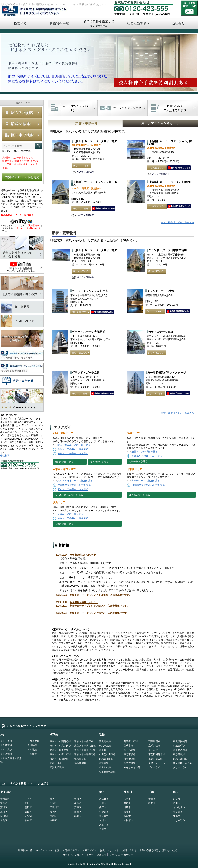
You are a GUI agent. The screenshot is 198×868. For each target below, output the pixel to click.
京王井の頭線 (180, 750)
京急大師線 (130, 763)
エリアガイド (90, 850)
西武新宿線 (154, 741)
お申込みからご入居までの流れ (173, 108)
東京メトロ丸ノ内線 (60, 746)
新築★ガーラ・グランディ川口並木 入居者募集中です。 (101, 595)
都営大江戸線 (57, 767)
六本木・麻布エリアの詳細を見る (75, 481)
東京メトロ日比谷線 (85, 746)
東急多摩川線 (180, 759)
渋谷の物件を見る (99, 462)
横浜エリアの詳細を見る (70, 514)
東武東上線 (105, 746)
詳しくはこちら (81, 166)
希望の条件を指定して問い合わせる (99, 23)
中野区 (53, 816)
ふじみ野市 (179, 820)
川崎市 (127, 807)
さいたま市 (179, 807)
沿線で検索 (22, 124)
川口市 (177, 799)
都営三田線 (56, 763)
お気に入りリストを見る (22, 177)
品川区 (4, 812)
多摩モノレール (157, 763)
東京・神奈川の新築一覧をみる (177, 222)
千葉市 (152, 799)
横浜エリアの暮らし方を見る (73, 518)
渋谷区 (53, 812)
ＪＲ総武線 (6, 754)
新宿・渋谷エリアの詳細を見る (74, 445)
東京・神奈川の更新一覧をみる (177, 413)
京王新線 (153, 750)
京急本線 (104, 763)
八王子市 (104, 825)
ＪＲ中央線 (6, 750)
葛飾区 (78, 803)
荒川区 (4, 807)
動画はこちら (179, 168)
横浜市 (127, 799)
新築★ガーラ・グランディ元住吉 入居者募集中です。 (99, 613)
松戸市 (152, 803)
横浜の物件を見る (64, 524)
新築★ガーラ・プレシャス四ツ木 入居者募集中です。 (99, 606)
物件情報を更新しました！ (84, 602)
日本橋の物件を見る (139, 495)
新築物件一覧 (59, 23)
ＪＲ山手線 (6, 741)
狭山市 (177, 816)
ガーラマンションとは (47, 850)
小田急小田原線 (107, 754)
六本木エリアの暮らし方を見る (74, 485)
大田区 (28, 812)
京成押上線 (154, 746)
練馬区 (53, 820)
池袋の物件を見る (138, 461)
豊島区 (4, 820)
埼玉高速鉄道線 (107, 772)
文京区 (4, 803)
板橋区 (28, 820)
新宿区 (28, 816)
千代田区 (5, 799)
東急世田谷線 (156, 759)
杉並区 (78, 816)
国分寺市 (104, 816)
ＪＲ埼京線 (6, 745)
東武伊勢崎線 (180, 741)
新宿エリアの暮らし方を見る (73, 449)
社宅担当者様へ (71, 850)
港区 (52, 799)
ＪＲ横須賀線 (32, 741)
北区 (27, 803)
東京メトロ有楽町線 (60, 754)
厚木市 (127, 803)
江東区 (78, 807)
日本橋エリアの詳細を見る (146, 481)
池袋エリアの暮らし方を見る (147, 456)
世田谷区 (5, 816)
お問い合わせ (189, 8)
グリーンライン (181, 767)
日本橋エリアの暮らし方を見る (148, 485)
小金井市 (104, 812)
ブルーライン (156, 767)
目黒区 (78, 812)
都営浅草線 (80, 759)
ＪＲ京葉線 (31, 754)
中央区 (28, 799)
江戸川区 (54, 807)
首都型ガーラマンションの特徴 (123, 108)
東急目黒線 (179, 754)
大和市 (127, 812)
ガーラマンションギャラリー (78, 855)
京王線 (103, 750)
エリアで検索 (22, 135)
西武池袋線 (105, 741)
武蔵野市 (104, 799)
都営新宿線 (80, 763)
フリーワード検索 (38, 146)
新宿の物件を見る (64, 462)
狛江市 (103, 807)
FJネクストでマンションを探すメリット (73, 108)
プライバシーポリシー (121, 855)
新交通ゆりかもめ (183, 763)
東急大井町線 (106, 759)
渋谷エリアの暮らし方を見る (73, 453)
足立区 (53, 803)
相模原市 (128, 820)
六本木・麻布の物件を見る (69, 495)
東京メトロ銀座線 (84, 741)
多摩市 (103, 829)
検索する (20, 23)
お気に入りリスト (109, 850)
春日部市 (178, 812)
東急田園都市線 (157, 754)
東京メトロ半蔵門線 (85, 754)
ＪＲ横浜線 (31, 745)
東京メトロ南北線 (59, 759)
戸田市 (177, 803)
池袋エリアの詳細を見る (144, 452)
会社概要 (5, 456)
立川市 (103, 820)
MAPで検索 (22, 113)
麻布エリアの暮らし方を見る (73, 489)
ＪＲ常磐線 (31, 750)
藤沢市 (127, 816)
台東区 (78, 799)
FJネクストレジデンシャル (34, 11)
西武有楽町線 (131, 741)
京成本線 (128, 746)
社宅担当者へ (138, 23)
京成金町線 (179, 746)
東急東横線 (130, 754)
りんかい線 (105, 767)
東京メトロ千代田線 (85, 750)
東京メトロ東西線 (59, 750)
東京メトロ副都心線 (60, 741)
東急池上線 (130, 759)
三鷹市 (103, 803)
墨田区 (28, 807)
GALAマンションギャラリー (148, 124)
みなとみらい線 (132, 767)
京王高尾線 (130, 750)
